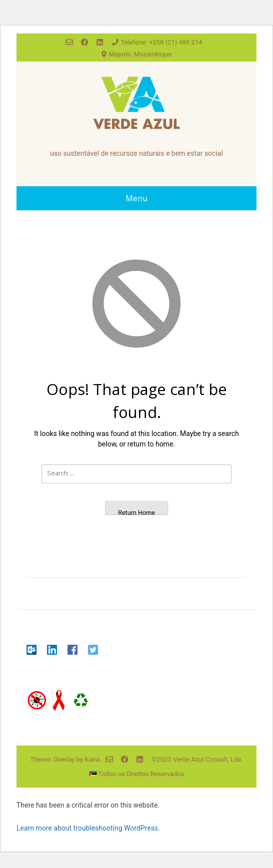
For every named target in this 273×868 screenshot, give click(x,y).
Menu (136, 198)
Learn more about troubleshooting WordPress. (88, 828)
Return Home (136, 512)
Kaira (92, 759)
